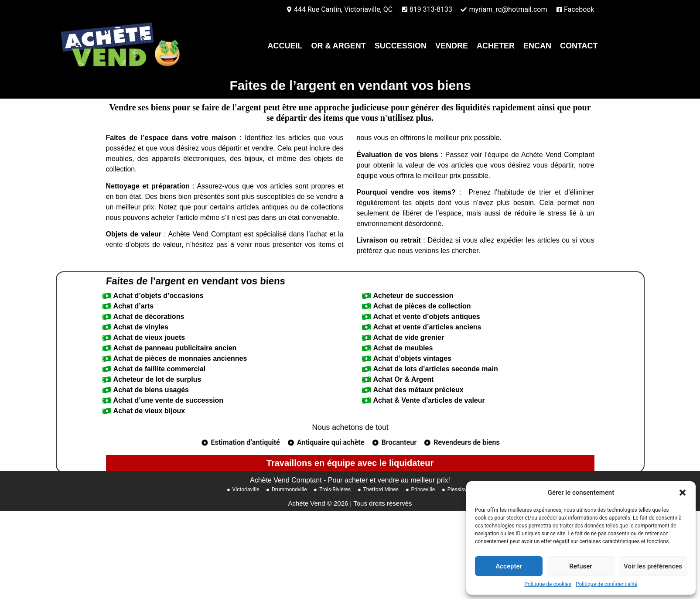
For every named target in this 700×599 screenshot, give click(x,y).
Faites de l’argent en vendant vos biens (220, 316)
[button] (683, 493)
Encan (537, 46)
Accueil (285, 46)
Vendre (452, 46)
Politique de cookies (548, 584)
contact (579, 46)
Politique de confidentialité (607, 584)
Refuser (580, 566)
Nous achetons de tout (350, 463)
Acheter (496, 46)
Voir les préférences (653, 566)
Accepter (509, 566)
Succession (401, 46)
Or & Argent (339, 46)
